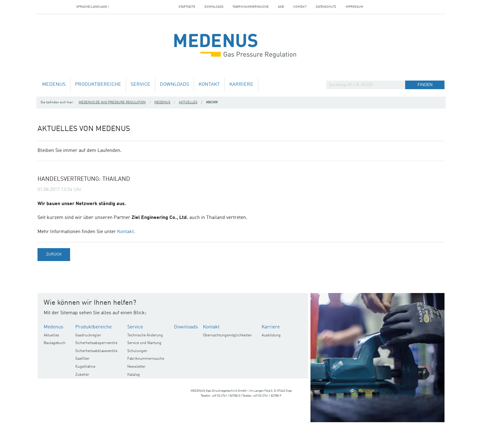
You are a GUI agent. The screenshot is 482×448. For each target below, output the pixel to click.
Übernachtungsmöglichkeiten (227, 335)
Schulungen (137, 351)
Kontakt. (126, 232)
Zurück (54, 254)
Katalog (134, 375)
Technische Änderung (145, 335)
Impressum (354, 7)
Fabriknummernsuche (251, 7)
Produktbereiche (98, 85)
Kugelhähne (85, 367)
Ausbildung (271, 335)
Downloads (214, 7)
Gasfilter (82, 359)
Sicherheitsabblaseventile (96, 351)
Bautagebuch (55, 343)
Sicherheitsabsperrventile (96, 343)
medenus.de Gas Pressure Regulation (112, 103)
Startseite (187, 7)
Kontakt (300, 7)
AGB (281, 7)
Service (140, 85)
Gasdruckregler (88, 335)
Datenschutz (326, 7)
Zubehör (82, 375)
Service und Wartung (144, 343)
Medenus (54, 85)
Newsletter (136, 367)
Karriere (241, 85)
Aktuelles (188, 103)
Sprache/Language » (93, 7)
